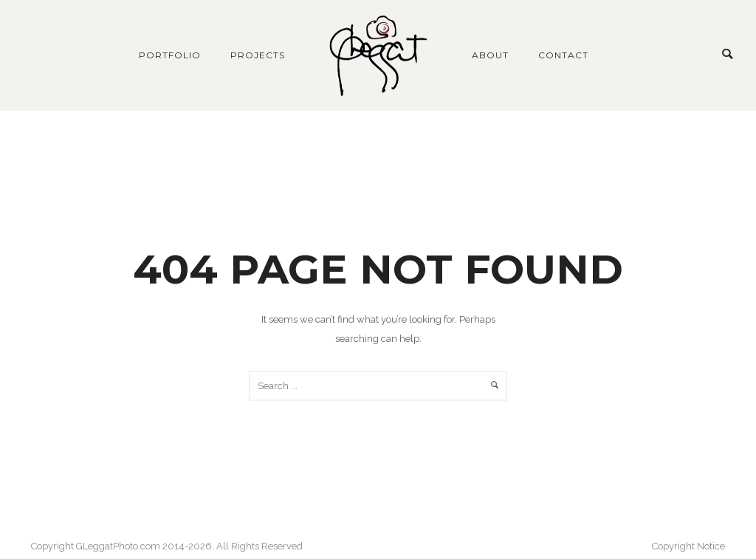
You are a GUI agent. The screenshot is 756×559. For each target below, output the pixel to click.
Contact (563, 55)
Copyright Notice (688, 546)
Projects (258, 55)
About (490, 55)
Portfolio (170, 55)
